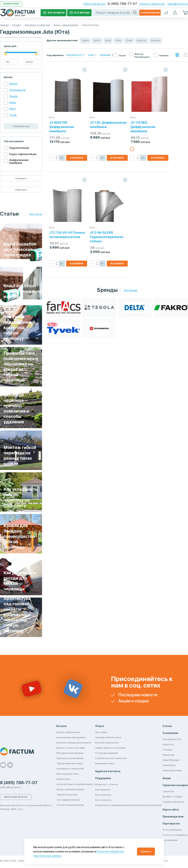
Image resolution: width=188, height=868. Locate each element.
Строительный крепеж (70, 805)
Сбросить (21, 190)
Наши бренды (171, 760)
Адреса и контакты (108, 771)
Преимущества (172, 739)
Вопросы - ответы (106, 784)
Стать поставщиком (175, 835)
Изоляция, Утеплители (70, 769)
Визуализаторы (105, 763)
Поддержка (103, 778)
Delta (12, 102)
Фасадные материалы (70, 753)
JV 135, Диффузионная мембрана (108, 125)
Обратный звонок (94, 4)
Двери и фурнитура (68, 732)
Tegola (13, 96)
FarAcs (13, 84)
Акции (167, 778)
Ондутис (142, 40)
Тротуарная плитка (68, 800)
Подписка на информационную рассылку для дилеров (128, 805)
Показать (21, 178)
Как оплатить (103, 795)
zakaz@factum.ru (178, 4)
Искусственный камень (70, 789)
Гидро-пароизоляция (23, 154)
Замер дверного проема (110, 748)
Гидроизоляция (19, 148)
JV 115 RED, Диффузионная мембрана (143, 127)
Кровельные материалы (71, 737)
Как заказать (103, 789)
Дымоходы (63, 779)
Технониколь (17, 90)
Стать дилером (172, 830)
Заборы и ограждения (70, 758)
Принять (146, 851)
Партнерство (171, 824)
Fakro (12, 109)
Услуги (100, 726)
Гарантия (168, 791)
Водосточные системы (71, 748)
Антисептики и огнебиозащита (75, 784)
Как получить (103, 800)
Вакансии (168, 755)
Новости (168, 744)
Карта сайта (171, 810)
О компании (170, 733)
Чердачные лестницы (70, 763)
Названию (105, 55)
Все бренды (131, 290)
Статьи (167, 726)
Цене (91, 55)
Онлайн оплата (11, 4)
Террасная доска (67, 795)
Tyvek (13, 115)
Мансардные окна (67, 774)
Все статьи (36, 214)
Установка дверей (106, 753)
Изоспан (156, 40)
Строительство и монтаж (111, 758)
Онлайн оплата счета (108, 737)
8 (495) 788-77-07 (122, 4)
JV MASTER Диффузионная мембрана (62, 127)
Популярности (74, 55)
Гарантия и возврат (175, 785)
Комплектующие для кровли (74, 743)
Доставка (101, 732)
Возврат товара (173, 796)
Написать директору (152, 4)
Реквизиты (169, 765)
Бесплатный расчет (107, 743)
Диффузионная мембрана (19, 161)
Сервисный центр (174, 802)
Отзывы (167, 750)
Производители (173, 817)
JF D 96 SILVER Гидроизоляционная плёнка (106, 237)
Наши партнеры (172, 770)
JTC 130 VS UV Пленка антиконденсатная (67, 235)
